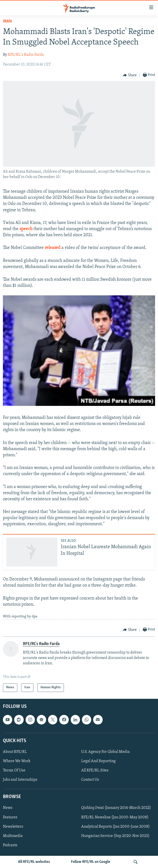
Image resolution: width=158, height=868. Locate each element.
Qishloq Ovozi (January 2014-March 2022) (116, 808)
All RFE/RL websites (34, 862)
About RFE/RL (15, 752)
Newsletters (13, 827)
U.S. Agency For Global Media (105, 752)
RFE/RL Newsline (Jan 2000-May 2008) (115, 817)
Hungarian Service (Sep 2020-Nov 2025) (115, 836)
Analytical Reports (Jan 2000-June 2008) (115, 827)
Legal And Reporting (98, 761)
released (53, 248)
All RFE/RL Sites (95, 770)
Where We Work (17, 761)
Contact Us (90, 780)
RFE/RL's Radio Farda (26, 55)
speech (26, 229)
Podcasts (10, 845)
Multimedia (13, 836)
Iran (7, 21)
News (8, 808)
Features (10, 817)
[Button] (130, 75)
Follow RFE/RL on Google (91, 862)
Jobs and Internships (20, 780)
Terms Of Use (14, 770)
